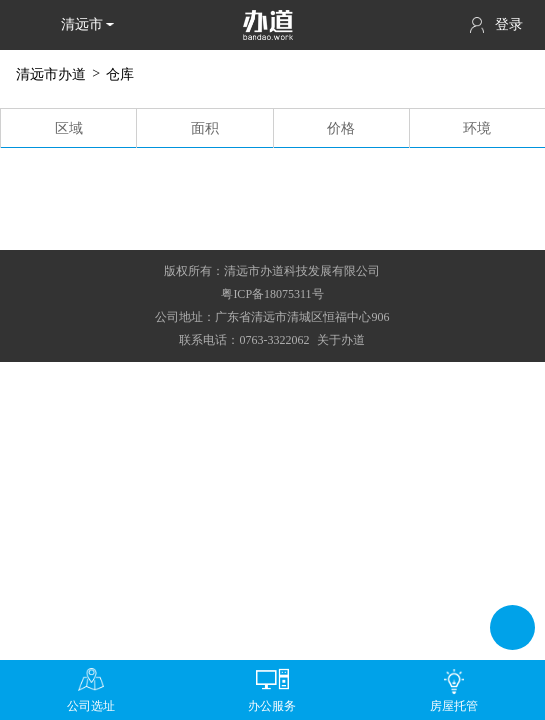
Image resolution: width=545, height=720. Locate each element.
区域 (69, 128)
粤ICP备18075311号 (272, 294)
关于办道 (341, 340)
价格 (341, 128)
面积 (205, 128)
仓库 (120, 74)
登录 (496, 25)
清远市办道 (51, 74)
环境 (477, 128)
